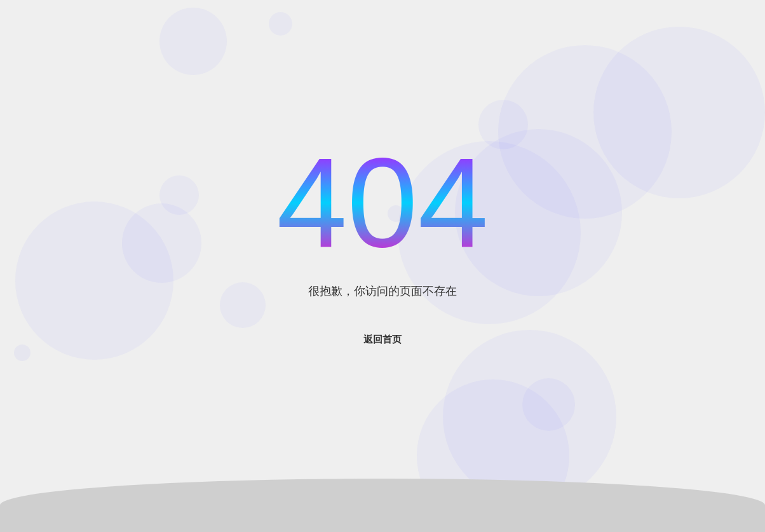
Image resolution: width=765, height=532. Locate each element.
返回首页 (382, 339)
